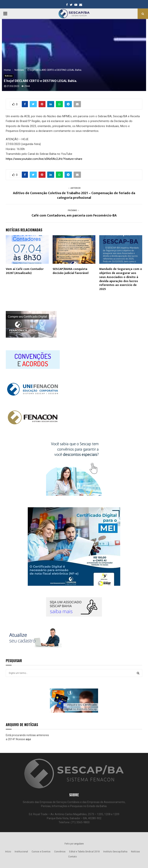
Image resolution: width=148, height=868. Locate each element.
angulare (79, 844)
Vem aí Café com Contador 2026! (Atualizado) (25, 271)
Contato (72, 857)
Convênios (60, 852)
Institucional (21, 852)
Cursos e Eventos (41, 852)
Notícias (9, 76)
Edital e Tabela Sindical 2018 (84, 852)
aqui (28, 739)
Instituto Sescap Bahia (115, 852)
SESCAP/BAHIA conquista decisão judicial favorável (71, 271)
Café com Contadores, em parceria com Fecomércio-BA (74, 216)
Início (8, 852)
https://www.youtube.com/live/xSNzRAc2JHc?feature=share (44, 159)
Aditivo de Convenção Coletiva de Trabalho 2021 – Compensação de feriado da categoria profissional (74, 196)
